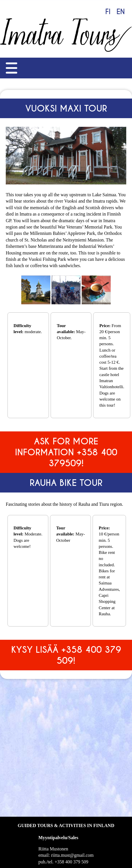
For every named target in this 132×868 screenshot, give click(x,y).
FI (108, 12)
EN (121, 12)
